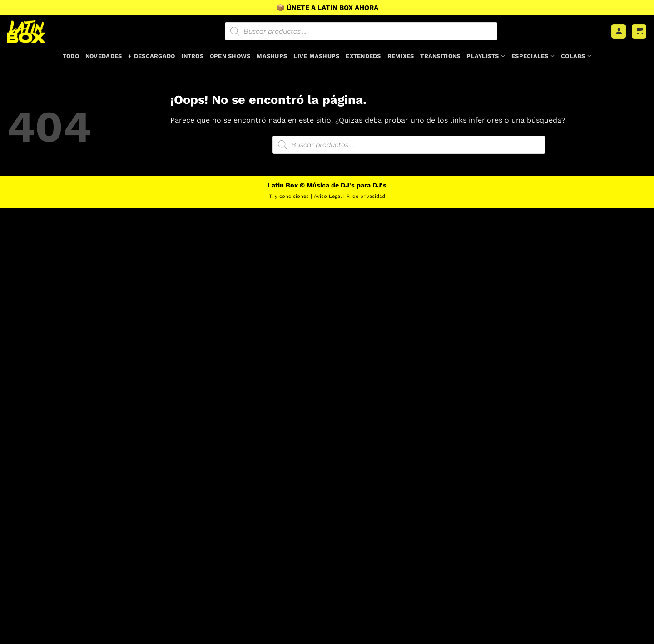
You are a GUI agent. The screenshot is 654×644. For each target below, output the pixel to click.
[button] (639, 32)
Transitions (440, 56)
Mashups (272, 56)
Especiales (533, 56)
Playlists (486, 56)
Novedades (104, 56)
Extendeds (363, 56)
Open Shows (230, 56)
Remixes (401, 56)
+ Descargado (151, 56)
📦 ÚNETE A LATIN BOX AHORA (327, 8)
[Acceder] (619, 32)
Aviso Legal (328, 196)
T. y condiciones (289, 196)
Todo (71, 56)
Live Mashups (316, 56)
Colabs (576, 56)
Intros (192, 56)
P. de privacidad (366, 196)
